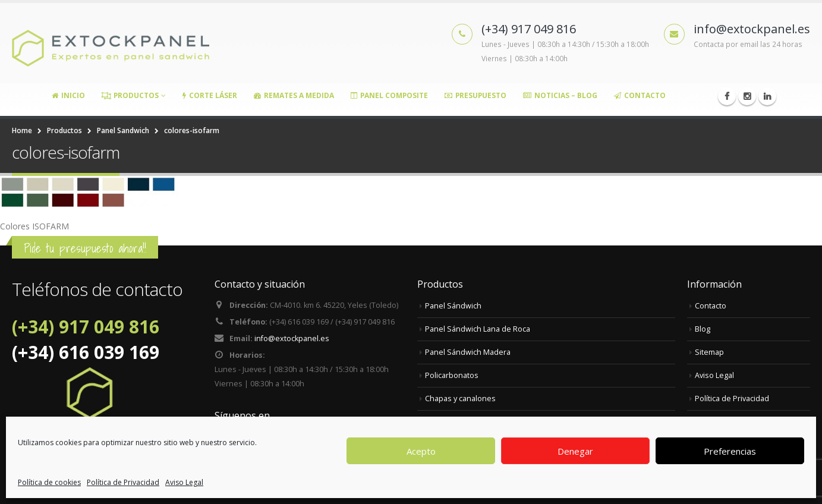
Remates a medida (294, 95)
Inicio (68, 95)
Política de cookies (49, 482)
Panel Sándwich (453, 306)
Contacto (640, 95)
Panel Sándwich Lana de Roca (478, 329)
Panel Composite (389, 95)
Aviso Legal (184, 482)
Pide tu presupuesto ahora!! (85, 248)
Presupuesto (475, 95)
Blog (703, 329)
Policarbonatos (452, 375)
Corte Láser (210, 95)
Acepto (421, 451)
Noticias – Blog (560, 95)
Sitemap (709, 352)
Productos (130, 95)
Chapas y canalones (460, 399)
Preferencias (730, 451)
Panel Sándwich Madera (468, 352)
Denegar (575, 451)
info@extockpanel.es (292, 338)
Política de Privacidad (123, 482)
